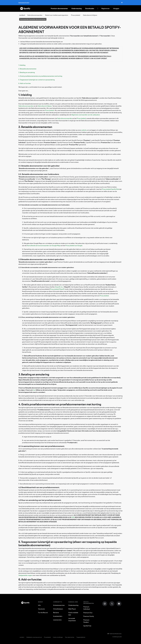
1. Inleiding (22, 65)
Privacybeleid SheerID (57, 289)
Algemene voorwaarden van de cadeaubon (86, 115)
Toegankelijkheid (81, 637)
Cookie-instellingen (58, 637)
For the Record (43, 613)
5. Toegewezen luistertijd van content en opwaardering (37, 80)
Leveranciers (57, 620)
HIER (73, 517)
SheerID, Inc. (59, 287)
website (84, 130)
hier (34, 390)
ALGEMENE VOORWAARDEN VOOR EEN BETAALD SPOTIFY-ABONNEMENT (70, 30)
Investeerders (58, 616)
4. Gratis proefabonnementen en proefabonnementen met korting (40, 76)
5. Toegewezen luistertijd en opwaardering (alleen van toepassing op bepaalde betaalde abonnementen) (68, 544)
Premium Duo (88, 613)
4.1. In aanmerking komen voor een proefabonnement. (42, 446)
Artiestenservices (59, 605)
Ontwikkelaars (58, 609)
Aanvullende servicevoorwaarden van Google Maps (44, 246)
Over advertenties (70, 637)
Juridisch (22, 637)
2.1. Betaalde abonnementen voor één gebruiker (39, 166)
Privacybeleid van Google (74, 246)
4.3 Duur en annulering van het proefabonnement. (40, 500)
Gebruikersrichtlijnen (90, 15)
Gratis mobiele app (73, 614)
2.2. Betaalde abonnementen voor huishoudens (39, 174)
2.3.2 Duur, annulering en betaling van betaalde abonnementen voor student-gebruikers (47, 317)
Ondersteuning (77, 8)
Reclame (56, 613)
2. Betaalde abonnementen (27, 69)
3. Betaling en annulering (27, 72)
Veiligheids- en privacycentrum (34, 637)
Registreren (105, 8)
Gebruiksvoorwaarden (35, 15)
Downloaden (90, 8)
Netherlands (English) (24, 3)
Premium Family (89, 616)
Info (39, 605)
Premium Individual (87, 608)
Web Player (72, 609)
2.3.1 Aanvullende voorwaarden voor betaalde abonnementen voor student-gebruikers (46, 267)
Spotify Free (87, 626)
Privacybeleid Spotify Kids (110, 189)
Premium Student (86, 621)
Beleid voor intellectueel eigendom (57, 15)
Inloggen (116, 8)
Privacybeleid (76, 15)
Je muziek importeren (72, 619)
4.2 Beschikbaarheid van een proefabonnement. (39, 487)
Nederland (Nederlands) (115, 634)
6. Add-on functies (25, 83)
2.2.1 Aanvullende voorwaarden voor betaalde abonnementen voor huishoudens (44, 205)
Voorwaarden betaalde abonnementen (33, 19)
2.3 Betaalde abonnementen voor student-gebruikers (41, 259)
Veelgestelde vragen (25, 575)
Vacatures (41, 609)
